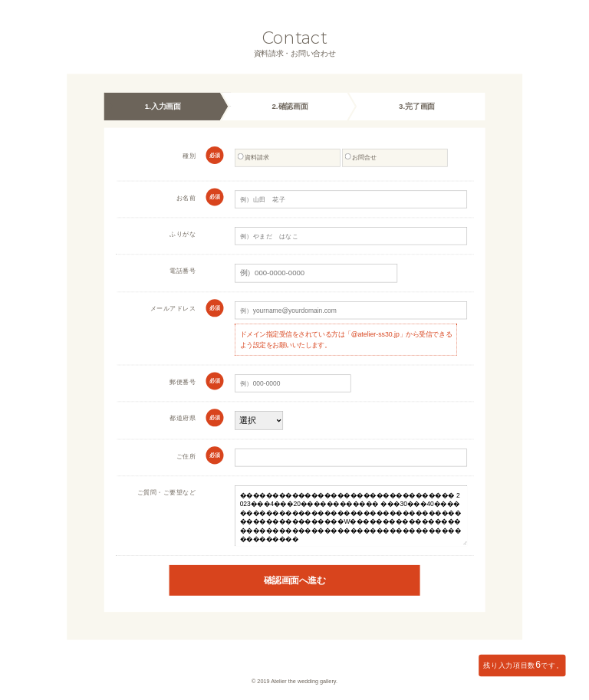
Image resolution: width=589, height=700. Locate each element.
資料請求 (253, 157)
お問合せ (361, 157)
